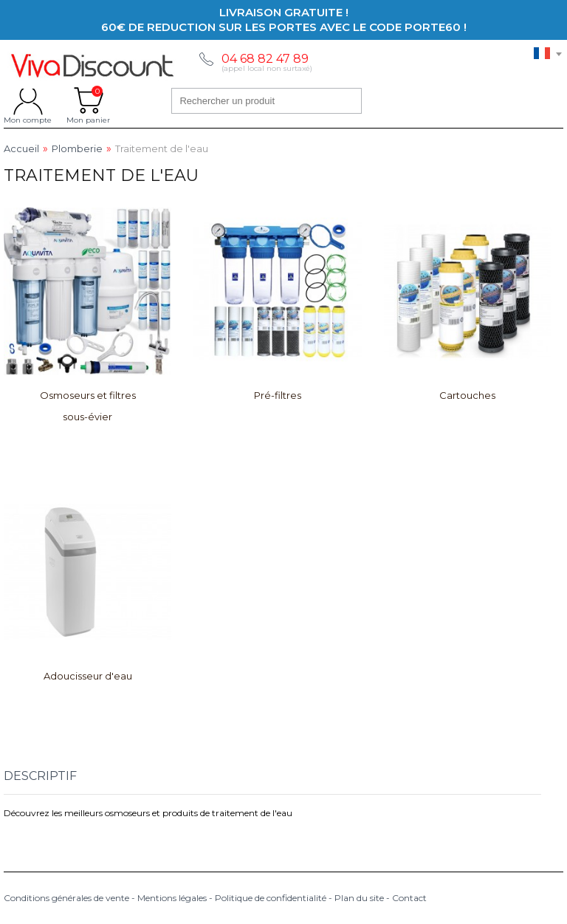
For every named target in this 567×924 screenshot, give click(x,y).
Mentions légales (172, 898)
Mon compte (28, 100)
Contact (409, 898)
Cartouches (467, 395)
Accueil (21, 149)
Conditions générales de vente (66, 898)
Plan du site (359, 898)
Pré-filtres (278, 395)
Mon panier (88, 100)
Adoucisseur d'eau (88, 676)
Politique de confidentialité (271, 898)
